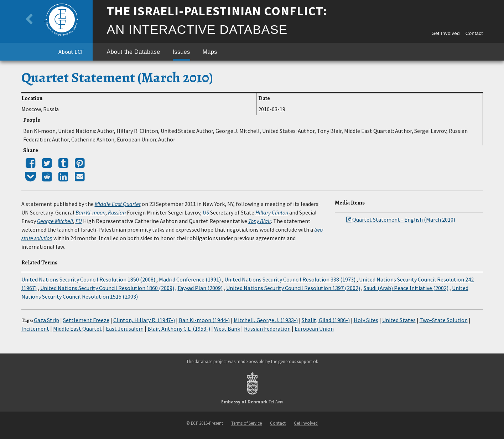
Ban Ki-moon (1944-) (204, 320)
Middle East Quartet (118, 204)
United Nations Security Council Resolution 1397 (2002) (293, 288)
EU (79, 221)
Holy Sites (366, 320)
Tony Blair (260, 221)
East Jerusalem (125, 329)
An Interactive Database (197, 29)
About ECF (71, 52)
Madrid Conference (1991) (190, 279)
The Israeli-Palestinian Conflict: (217, 11)
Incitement (35, 329)
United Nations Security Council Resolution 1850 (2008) (88, 279)
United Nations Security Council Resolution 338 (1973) (290, 279)
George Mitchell (55, 221)
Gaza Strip (46, 320)
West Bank (227, 329)
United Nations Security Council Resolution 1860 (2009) (107, 288)
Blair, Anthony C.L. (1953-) (179, 329)
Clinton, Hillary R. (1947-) (144, 320)
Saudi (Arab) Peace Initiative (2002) (406, 288)
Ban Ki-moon (90, 212)
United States (399, 320)
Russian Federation (267, 329)
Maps (210, 52)
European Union (314, 329)
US (206, 212)
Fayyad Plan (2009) (200, 288)
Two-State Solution (444, 320)
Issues (181, 52)
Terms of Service (246, 423)
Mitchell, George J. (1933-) (266, 320)
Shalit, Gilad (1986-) (326, 320)
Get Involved (446, 33)
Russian (117, 212)
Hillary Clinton (272, 212)
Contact (474, 33)
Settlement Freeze (86, 320)
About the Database (134, 52)
